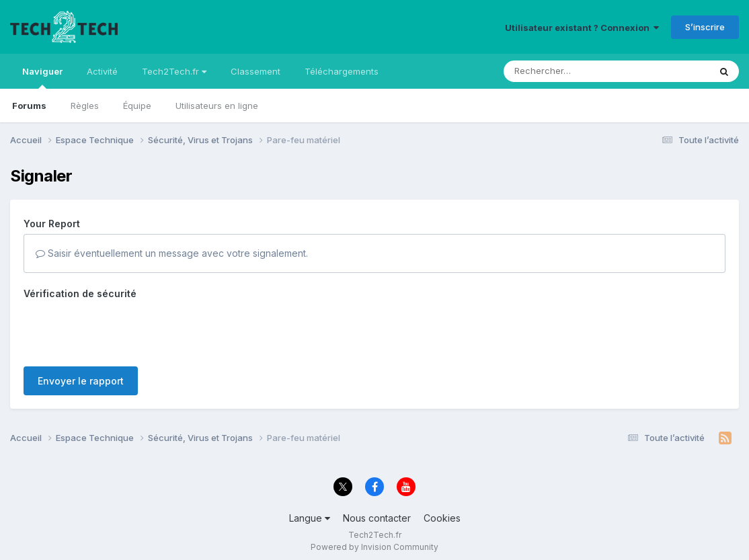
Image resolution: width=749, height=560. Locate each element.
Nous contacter (377, 518)
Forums (29, 106)
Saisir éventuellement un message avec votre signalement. (172, 253)
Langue (310, 518)
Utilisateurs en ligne (217, 106)
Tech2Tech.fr (174, 71)
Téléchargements (342, 71)
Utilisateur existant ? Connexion (582, 28)
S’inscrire (705, 27)
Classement (255, 71)
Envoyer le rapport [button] (81, 381)
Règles (85, 106)
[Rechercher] (568, 71)
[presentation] (126, 330)
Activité (102, 71)
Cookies (442, 518)
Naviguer (42, 77)
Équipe (137, 106)
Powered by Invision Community (374, 547)
